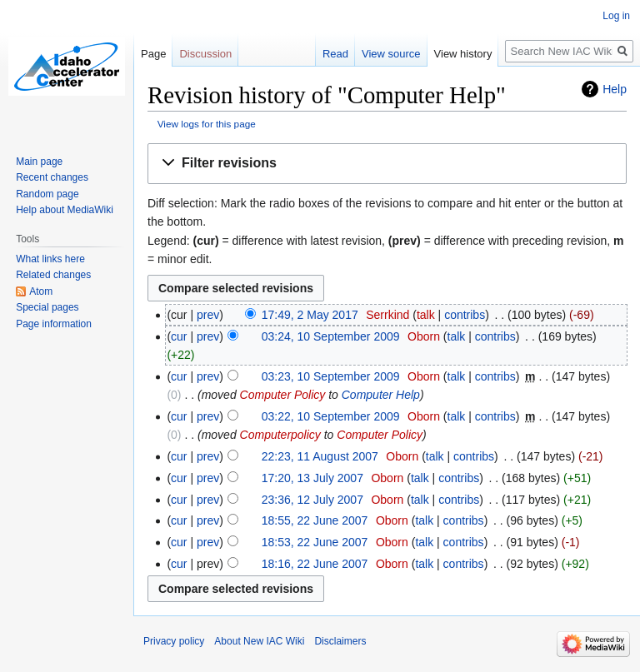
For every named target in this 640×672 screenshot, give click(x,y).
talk (426, 315)
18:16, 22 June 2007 (315, 564)
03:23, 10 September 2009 (331, 376)
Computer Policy (283, 395)
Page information (54, 324)
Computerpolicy (280, 435)
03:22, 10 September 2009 (331, 416)
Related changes (53, 275)
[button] (387, 164)
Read (335, 54)
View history (463, 54)
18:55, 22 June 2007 (315, 520)
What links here (50, 259)
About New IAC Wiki (259, 641)
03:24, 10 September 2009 (331, 336)
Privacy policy (174, 641)
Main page (39, 162)
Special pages (47, 307)
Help (615, 89)
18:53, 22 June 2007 (315, 542)
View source (391, 54)
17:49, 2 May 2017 (310, 315)
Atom (41, 291)
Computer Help (381, 395)
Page (153, 54)
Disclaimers (340, 641)
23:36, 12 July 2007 (312, 500)
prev (208, 315)
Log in (616, 16)
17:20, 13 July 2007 (312, 478)
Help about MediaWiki (65, 210)
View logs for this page (207, 124)
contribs (465, 315)
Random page (47, 194)
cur (179, 336)
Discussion (205, 54)
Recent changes (52, 177)
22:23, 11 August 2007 (320, 456)
